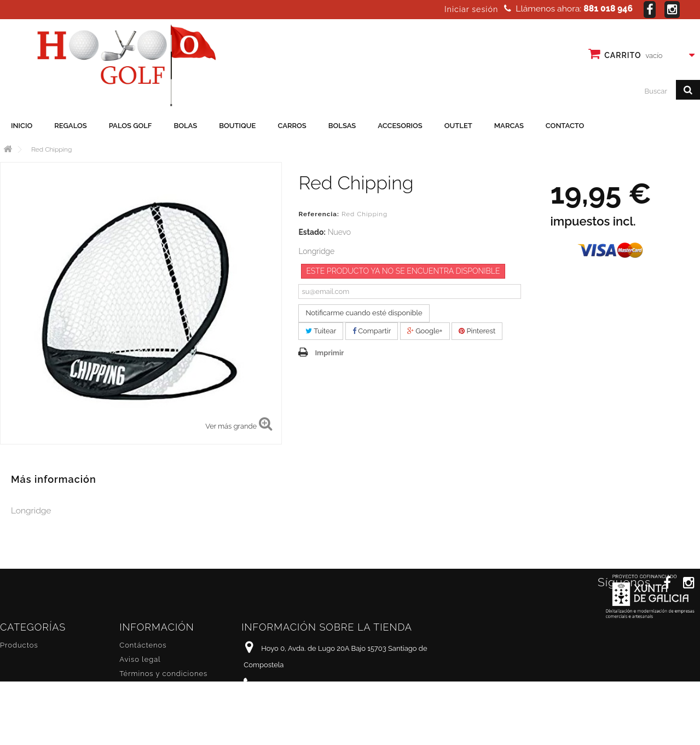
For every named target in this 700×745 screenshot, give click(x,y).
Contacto (565, 126)
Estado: (312, 232)
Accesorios (400, 126)
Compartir (372, 331)
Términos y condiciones (163, 674)
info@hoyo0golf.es (317, 705)
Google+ (425, 331)
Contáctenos (143, 645)
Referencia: (319, 214)
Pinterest (477, 331)
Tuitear (321, 331)
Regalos (70, 126)
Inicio (22, 126)
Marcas (509, 126)
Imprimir (329, 353)
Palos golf (131, 126)
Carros (292, 126)
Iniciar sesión (471, 9)
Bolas (185, 126)
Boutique (237, 126)
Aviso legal (140, 659)
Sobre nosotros (148, 688)
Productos (19, 645)
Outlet (458, 126)
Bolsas (342, 126)
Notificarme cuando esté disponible (364, 313)
